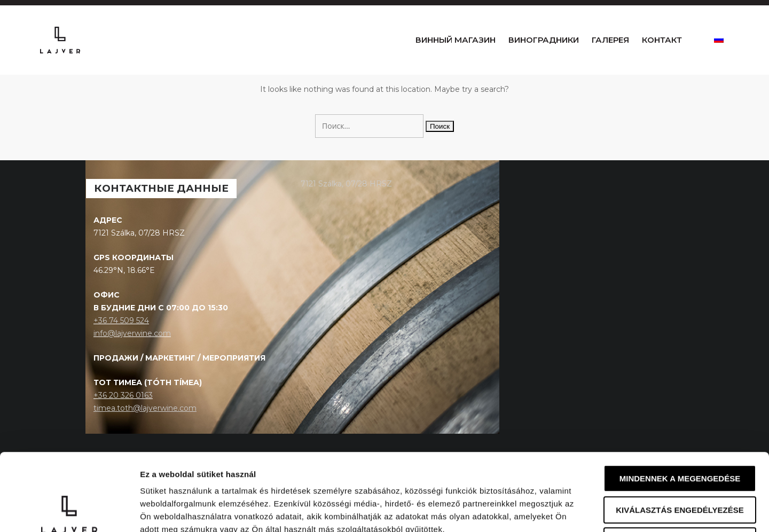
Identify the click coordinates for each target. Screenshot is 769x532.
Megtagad (680, 464)
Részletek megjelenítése (607, 511)
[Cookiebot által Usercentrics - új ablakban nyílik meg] (69, 511)
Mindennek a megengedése (680, 401)
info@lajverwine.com (132, 361)
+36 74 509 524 (121, 348)
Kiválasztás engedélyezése (680, 433)
